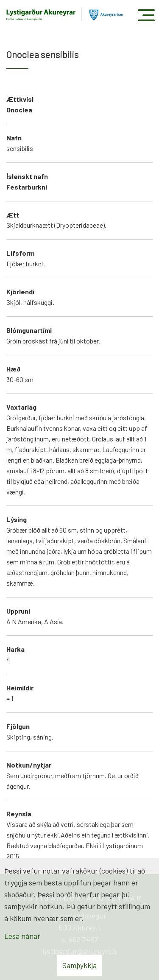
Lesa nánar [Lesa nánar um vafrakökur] (22, 936)
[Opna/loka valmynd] (146, 15)
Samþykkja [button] (79, 965)
